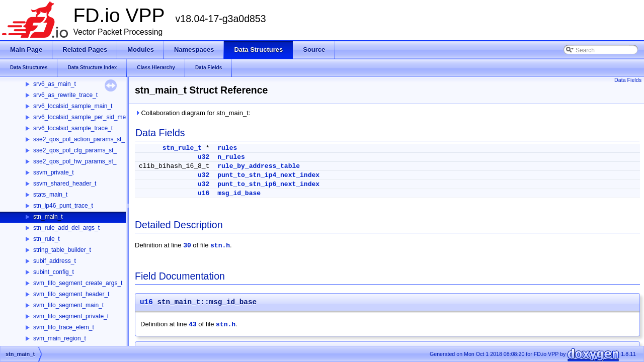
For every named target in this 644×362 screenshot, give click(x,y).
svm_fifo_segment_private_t (71, 316)
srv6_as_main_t (55, 84)
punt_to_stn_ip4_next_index (268, 175)
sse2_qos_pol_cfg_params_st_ (75, 150)
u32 (204, 157)
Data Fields (628, 80)
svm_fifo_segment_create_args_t (78, 283)
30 (187, 246)
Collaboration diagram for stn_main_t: (192, 113)
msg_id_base (239, 193)
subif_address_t (55, 261)
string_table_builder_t (62, 250)
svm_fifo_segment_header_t (71, 294)
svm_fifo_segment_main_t (68, 305)
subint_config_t (54, 272)
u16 (204, 193)
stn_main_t (48, 217)
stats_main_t (50, 195)
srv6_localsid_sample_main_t (73, 106)
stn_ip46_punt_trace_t (63, 206)
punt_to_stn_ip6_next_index (268, 184)
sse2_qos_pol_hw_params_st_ (75, 161)
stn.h (220, 246)
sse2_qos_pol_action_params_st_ (79, 139)
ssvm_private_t (54, 172)
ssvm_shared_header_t (65, 184)
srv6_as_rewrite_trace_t (65, 95)
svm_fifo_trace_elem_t (64, 327)
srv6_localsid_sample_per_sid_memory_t (89, 117)
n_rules (231, 157)
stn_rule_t (47, 239)
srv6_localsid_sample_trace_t (73, 128)
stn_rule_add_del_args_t (66, 228)
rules (227, 148)
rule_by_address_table (259, 166)
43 (193, 325)
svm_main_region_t (60, 338)
